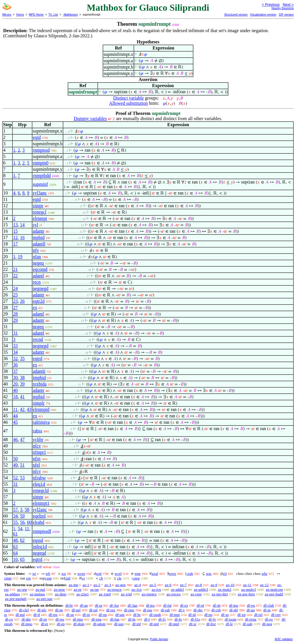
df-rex (111, 610)
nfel (36, 465)
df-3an (132, 605)
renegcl (39, 212)
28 (15, 314)
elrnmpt (40, 218)
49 (15, 465)
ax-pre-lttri (220, 594)
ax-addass (12, 594)
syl (35, 225)
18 (15, 397)
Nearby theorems (283, 8)
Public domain (159, 639)
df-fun (115, 619)
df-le (229, 624)
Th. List (53, 15)
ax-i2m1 (83, 594)
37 (15, 371)
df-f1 (162, 619)
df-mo (234, 605)
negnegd (40, 288)
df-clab (269, 605)
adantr (38, 231)
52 (15, 478)
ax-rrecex (174, 594)
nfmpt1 (39, 452)
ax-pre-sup (45, 599)
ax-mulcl (225, 589)
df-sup (119, 624)
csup (48, 578)
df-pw (53, 615)
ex (35, 308)
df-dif (234, 610)
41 (22, 397)
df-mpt (175, 615)
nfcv (37, 446)
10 (15, 559)
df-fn (132, 619)
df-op (103, 615)
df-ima (78, 619)
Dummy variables (90, 119)
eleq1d (39, 484)
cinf (68, 578)
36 (15, 365)
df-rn (43, 619)
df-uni (120, 615)
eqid (37, 137)
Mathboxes (70, 15)
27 (15, 308)
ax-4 (137, 585)
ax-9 (214, 585)
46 (15, 440)
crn (28, 578)
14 (22, 225)
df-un (251, 610)
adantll (39, 244)
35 (22, 358)
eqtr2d (39, 301)
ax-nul (40, 589)
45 (15, 422)
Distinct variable (128, 98)
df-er (44, 624)
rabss (37, 431)
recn (37, 282)
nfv (36, 250)
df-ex (184, 605)
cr (84, 578)
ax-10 (230, 585)
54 (20, 529)
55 (15, 522)
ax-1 (86, 585)
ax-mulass (37, 594)
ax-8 (199, 585)
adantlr (39, 371)
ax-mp (74, 585)
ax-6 (168, 585)
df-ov (269, 619)
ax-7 (183, 585)
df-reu (148, 610)
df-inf (137, 624)
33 (15, 346)
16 (22, 237)
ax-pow (59, 589)
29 (15, 320)
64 (15, 553)
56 (22, 522)
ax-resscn (114, 589)
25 (15, 295)
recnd (38, 339)
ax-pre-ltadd (274, 594)
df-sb (217, 605)
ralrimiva (41, 422)
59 (22, 516)
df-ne (59, 610)
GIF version (286, 15)
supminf (40, 184)
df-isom (230, 619)
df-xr (193, 624)
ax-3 (108, 585)
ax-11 (247, 585)
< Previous (271, 4)
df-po (208, 615)
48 (15, 540)
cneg (136, 578)
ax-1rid (126, 594)
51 (22, 465)
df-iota (96, 619)
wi (34, 574)
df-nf (200, 605)
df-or (99, 605)
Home (20, 15)
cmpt (8, 578)
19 (20, 257)
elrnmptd (41, 409)
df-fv (212, 619)
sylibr (38, 440)
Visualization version (263, 15)
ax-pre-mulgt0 (16, 599)
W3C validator (284, 639)
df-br (137, 615)
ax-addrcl (201, 589)
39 (22, 384)
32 (15, 358)
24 (15, 288)
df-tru (150, 605)
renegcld (41, 490)
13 (15, 225)
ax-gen (120, 585)
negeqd (39, 553)
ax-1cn (137, 589)
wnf (99, 574)
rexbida (40, 384)
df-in (267, 610)
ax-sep (22, 589)
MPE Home (36, 15)
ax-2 (97, 585)
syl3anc (40, 193)
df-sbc (198, 610)
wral (155, 574)
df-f (147, 619)
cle (119, 578)
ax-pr (78, 589)
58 (27, 510)
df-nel (76, 610)
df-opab (155, 615)
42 (22, 409)
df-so (225, 615)
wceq (81, 574)
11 (15, 409)
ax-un (95, 589)
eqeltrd (39, 516)
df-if (37, 615)
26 (22, 301)
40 (15, 390)
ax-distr (61, 594)
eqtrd (37, 358)
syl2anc (40, 510)
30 (15, 378)
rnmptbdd (42, 176)
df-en (61, 624)
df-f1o (195, 619)
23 (15, 301)
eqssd (38, 540)
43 (29, 409)
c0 (225, 574)
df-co (9, 619)
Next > (288, 4)
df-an (84, 605)
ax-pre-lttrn (246, 594)
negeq (38, 263)
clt (101, 578)
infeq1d (40, 547)
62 (22, 540)
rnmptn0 (40, 163)
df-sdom (99, 624)
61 (15, 534)
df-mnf (174, 624)
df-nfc (42, 610)
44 (15, 416)
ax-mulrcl (249, 589)
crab (190, 574)
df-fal (167, 605)
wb (48, 574)
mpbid (39, 237)
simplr (39, 403)
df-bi (69, 605)
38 (22, 378)
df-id (192, 615)
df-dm (26, 619)
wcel (118, 574)
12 (15, 237)
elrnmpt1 (41, 503)
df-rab (165, 610)
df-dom (79, 624)
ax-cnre (196, 594)
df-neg (267, 624)
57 (15, 510)
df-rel (258, 615)
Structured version (236, 15)
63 (15, 547)
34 (15, 352)
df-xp (241, 615)
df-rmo (129, 610)
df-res (60, 619)
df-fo (178, 619)
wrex (173, 574)
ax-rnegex (149, 594)
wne (138, 574)
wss (209, 574)
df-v (182, 610)
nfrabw (39, 478)
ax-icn (156, 589)
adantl (38, 276)
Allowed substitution (128, 103)
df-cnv (276, 615)
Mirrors (7, 15)
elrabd (38, 522)
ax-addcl (177, 589)
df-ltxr (211, 624)
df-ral (94, 610)
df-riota (251, 619)
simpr (38, 206)
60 (29, 522)
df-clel (24, 610)
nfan (37, 257)
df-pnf (154, 624)
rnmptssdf (42, 531)
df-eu (251, 605)
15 (15, 231)
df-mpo (27, 624)
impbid (39, 378)
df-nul (20, 615)
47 (22, 440)
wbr (264, 574)
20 (15, 384)
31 (15, 333)
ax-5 (153, 585)
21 (15, 269)
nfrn (37, 459)
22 (15, 276)
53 (22, 478)
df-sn (70, 615)
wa (63, 574)
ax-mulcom (274, 589)
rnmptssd (41, 150)
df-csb (216, 610)
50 (15, 459)
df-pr (86, 615)
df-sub (248, 624)
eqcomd (40, 269)
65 (22, 559)
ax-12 (264, 585)
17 (15, 244)
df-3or (114, 605)
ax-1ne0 (105, 594)
